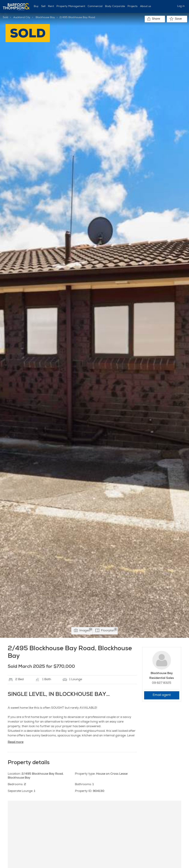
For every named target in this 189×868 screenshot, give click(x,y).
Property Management (71, 6)
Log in (181, 6)
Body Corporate (115, 6)
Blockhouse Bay (45, 18)
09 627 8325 (162, 683)
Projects (133, 6)
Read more (16, 742)
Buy (36, 6)
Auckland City (22, 18)
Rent (51, 6)
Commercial (95, 6)
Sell (43, 6)
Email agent (162, 695)
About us (146, 6)
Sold (5, 18)
